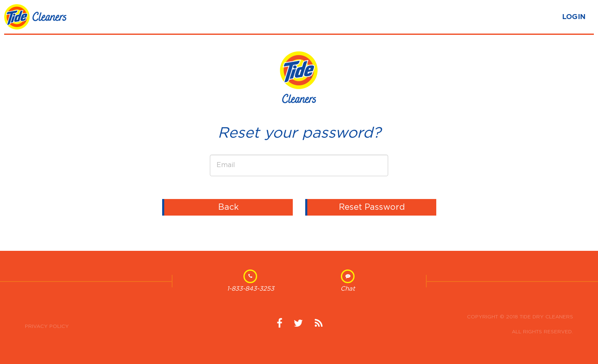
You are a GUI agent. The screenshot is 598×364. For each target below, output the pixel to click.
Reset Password (372, 207)
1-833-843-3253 (250, 289)
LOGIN (574, 17)
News (319, 326)
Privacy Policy (47, 326)
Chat (348, 289)
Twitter (298, 326)
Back (229, 207)
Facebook (280, 326)
